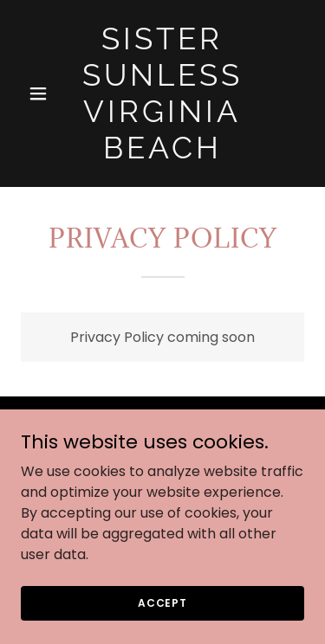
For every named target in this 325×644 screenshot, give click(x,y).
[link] (162, 154)
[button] (42, 93)
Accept (162, 602)
